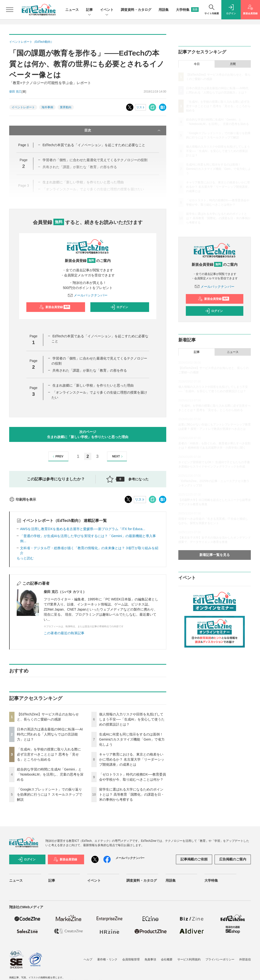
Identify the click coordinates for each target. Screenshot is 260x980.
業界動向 (66, 107)
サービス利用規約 (189, 959)
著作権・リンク (107, 959)
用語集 (164, 10)
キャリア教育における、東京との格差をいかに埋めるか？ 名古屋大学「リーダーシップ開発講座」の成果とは (132, 759)
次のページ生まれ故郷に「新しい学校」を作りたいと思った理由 (88, 434)
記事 (89, 10)
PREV (57, 457)
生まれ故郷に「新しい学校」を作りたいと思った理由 (93, 385)
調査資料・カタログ (136, 10)
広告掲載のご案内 (233, 859)
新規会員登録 (55, 307)
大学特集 (187, 10)
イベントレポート (23, 107)
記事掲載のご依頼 (194, 859)
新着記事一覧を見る (215, 555)
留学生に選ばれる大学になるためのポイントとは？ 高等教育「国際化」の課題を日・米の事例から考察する (132, 794)
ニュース (72, 10)
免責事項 (150, 959)
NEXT (118, 457)
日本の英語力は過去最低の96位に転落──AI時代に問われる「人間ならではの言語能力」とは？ (50, 734)
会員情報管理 (131, 959)
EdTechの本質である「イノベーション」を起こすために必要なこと (94, 145)
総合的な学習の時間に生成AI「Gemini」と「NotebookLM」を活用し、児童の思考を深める (50, 774)
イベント (107, 10)
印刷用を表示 (23, 499)
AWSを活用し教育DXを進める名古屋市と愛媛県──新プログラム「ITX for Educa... (83, 529)
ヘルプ (88, 959)
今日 (197, 64)
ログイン (119, 307)
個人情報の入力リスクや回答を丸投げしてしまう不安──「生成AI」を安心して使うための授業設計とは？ (132, 719)
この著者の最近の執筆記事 (64, 633)
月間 (233, 64)
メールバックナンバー (88, 295)
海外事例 (47, 107)
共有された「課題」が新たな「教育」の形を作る (90, 370)
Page (23, 145)
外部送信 (245, 959)
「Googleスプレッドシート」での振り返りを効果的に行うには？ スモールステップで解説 (50, 794)
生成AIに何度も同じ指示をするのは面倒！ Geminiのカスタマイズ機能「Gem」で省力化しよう (132, 739)
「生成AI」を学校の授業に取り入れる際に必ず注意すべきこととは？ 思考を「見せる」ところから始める (49, 754)
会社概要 (167, 959)
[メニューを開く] (10, 10)
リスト (141, 107)
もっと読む (25, 558)
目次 (123, 130)
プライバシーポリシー (220, 959)
